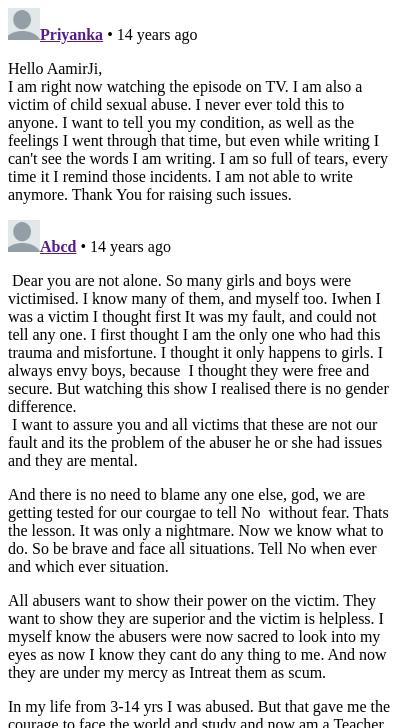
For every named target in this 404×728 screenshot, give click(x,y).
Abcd (58, 246)
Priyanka (71, 34)
